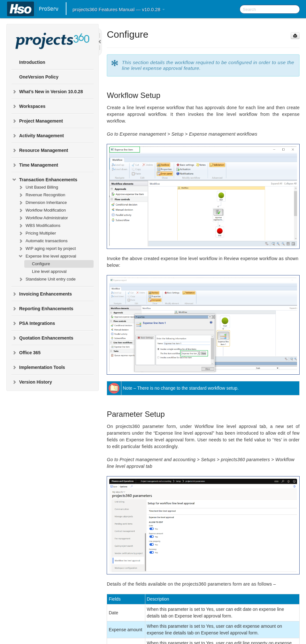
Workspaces (28, 106)
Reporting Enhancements (42, 309)
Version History (32, 382)
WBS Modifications (39, 226)
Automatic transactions (43, 241)
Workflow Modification (42, 210)
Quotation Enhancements (42, 338)
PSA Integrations (33, 323)
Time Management (35, 165)
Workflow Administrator (43, 218)
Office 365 (26, 353)
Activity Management (38, 136)
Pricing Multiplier (37, 233)
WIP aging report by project (47, 249)
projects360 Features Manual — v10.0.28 (119, 9)
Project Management (37, 121)
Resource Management (40, 150)
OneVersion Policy (39, 77)
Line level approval (49, 271)
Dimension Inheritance (42, 203)
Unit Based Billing (38, 187)
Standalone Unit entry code (47, 279)
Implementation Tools (38, 367)
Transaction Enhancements (44, 180)
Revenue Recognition (42, 195)
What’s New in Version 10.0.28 (47, 92)
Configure (41, 264)
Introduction (32, 62)
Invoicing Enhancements (42, 294)
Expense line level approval (47, 256)
